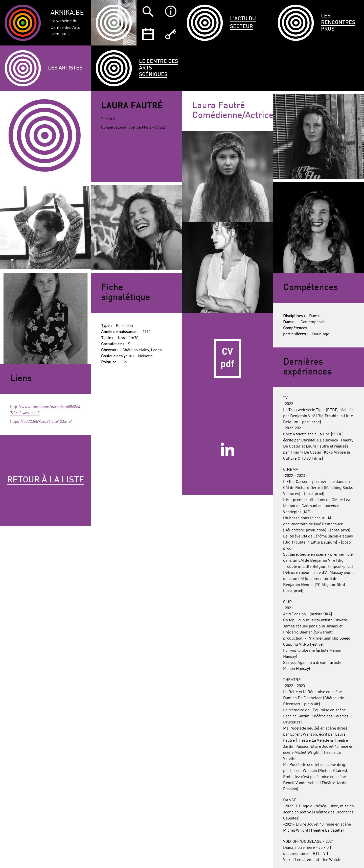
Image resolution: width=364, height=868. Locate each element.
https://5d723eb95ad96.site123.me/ (41, 422)
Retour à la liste (46, 480)
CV (227, 358)
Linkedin (228, 449)
